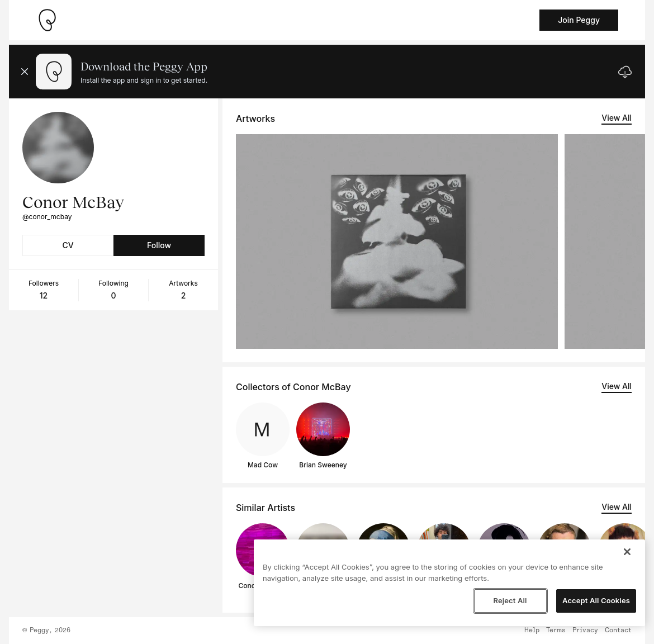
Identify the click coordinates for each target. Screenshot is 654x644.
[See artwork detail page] (397, 241)
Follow (159, 245)
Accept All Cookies (596, 600)
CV (68, 245)
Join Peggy (579, 20)
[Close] (627, 552)
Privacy (585, 631)
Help (532, 631)
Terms (556, 631)
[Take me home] (47, 20)
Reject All (510, 600)
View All (617, 118)
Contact (618, 631)
